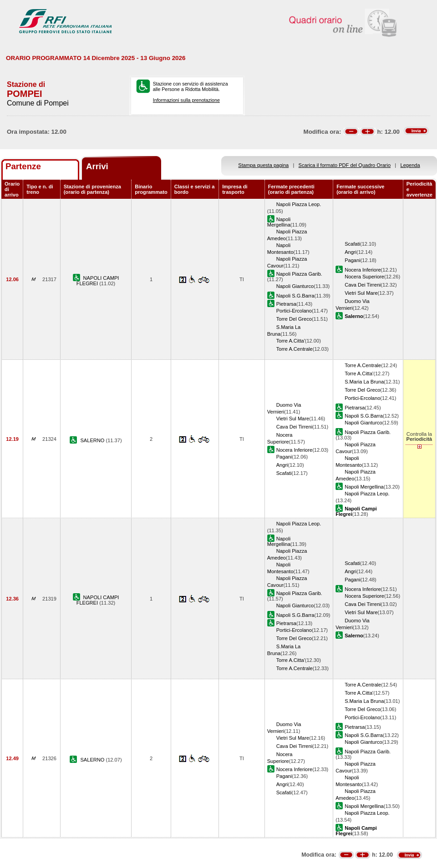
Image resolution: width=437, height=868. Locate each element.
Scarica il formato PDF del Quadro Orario (345, 165)
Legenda (410, 165)
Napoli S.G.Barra (295, 296)
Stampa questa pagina (263, 165)
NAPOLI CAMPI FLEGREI (98, 281)
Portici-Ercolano (294, 311)
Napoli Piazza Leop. (299, 204)
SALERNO (93, 440)
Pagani (353, 260)
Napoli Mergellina (279, 222)
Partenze (23, 166)
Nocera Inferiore (363, 270)
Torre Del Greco (294, 319)
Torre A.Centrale (295, 349)
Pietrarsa (286, 304)
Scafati (352, 244)
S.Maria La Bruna (364, 382)
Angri (351, 252)
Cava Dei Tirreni (363, 285)
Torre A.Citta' (291, 341)
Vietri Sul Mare (361, 293)
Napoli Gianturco (295, 286)
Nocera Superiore (364, 277)
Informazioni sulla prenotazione (186, 100)
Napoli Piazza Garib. (299, 274)
